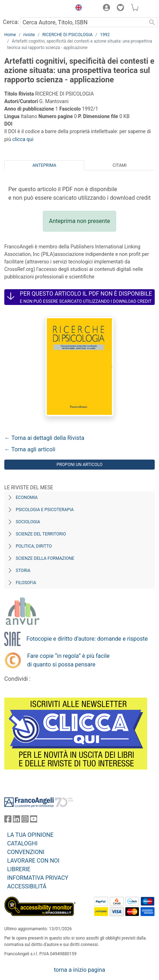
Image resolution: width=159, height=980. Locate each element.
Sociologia (28, 522)
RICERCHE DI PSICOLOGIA (67, 35)
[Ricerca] (152, 22)
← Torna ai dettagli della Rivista (44, 438)
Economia (27, 498)
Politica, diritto (34, 546)
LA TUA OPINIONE (30, 835)
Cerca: (11, 22)
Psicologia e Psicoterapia (45, 510)
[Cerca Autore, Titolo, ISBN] (83, 22)
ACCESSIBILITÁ (27, 886)
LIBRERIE (19, 869)
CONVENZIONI (26, 852)
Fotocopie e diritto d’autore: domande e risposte (87, 639)
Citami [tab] (120, 165)
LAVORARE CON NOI (33, 861)
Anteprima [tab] (44, 165)
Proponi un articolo (79, 465)
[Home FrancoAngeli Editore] (29, 9)
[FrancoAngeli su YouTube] (34, 821)
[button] (77, 9)
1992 (105, 35)
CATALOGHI (22, 843)
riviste (29, 35)
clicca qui (23, 139)
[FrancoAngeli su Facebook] (8, 821)
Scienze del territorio (41, 534)
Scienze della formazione (45, 558)
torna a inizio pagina (79, 970)
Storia (23, 571)
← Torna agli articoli (30, 449)
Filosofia (26, 583)
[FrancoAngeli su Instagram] (25, 821)
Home (10, 35)
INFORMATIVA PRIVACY (38, 878)
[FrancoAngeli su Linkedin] (16, 821)
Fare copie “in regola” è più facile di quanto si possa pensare (68, 660)
